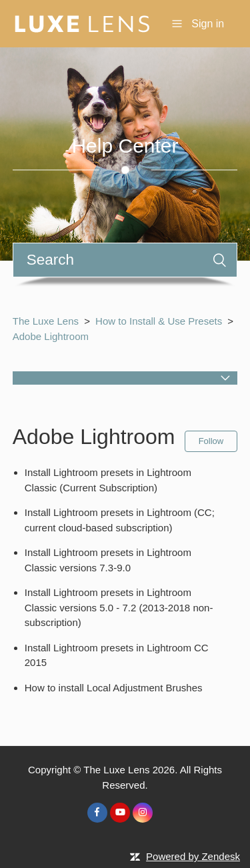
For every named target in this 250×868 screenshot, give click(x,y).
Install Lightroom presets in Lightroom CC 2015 (117, 655)
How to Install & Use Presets (159, 321)
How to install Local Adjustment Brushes (114, 688)
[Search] (125, 260)
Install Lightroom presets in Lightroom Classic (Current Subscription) (108, 480)
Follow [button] (211, 441)
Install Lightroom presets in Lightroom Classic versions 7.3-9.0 (108, 560)
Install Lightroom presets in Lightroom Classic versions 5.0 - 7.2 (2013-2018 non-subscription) (119, 607)
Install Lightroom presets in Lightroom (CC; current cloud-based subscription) (120, 520)
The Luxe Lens (46, 321)
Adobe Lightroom (51, 336)
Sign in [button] (208, 24)
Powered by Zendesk (193, 856)
